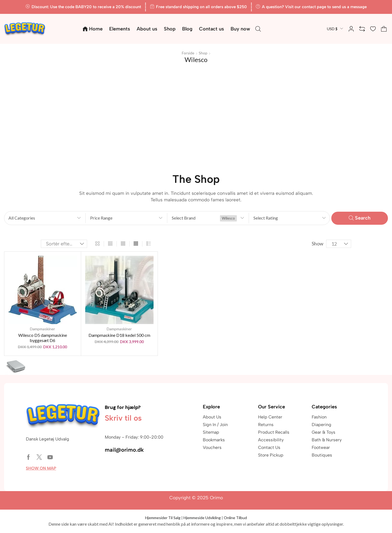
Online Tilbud (235, 518)
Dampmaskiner (42, 329)
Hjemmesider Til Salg (163, 518)
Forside (188, 53)
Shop (203, 53)
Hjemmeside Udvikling (202, 518)
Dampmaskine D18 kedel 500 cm (119, 335)
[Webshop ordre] (64, 244)
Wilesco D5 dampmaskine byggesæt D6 (43, 338)
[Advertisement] (196, 115)
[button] (258, 29)
